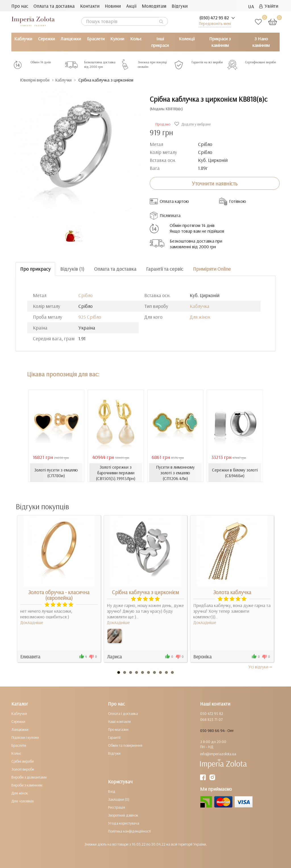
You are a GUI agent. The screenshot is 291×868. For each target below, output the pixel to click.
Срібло (86, 295)
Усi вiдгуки (260, 667)
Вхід (112, 791)
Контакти (90, 6)
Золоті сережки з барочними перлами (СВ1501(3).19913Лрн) (116, 472)
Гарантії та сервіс (165, 269)
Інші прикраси (160, 42)
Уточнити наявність (215, 183)
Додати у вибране (193, 124)
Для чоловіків (22, 801)
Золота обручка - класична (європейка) (59, 595)
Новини (113, 6)
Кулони (117, 39)
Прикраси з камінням (220, 42)
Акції (131, 6)
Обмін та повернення (125, 745)
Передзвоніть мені (215, 23)
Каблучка (200, 306)
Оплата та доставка (54, 6)
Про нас (20, 6)
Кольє (136, 39)
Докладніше (32, 622)
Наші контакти (119, 721)
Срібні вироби (23, 761)
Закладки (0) (119, 799)
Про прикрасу (35, 269)
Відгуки (180, 6)
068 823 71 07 (211, 719)
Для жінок (200, 317)
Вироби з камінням (27, 785)
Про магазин (118, 729)
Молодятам (154, 6)
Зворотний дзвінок (123, 815)
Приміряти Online (212, 269)
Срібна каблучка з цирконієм (145, 592)
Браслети (96, 39)
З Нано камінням (261, 42)
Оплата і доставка (123, 713)
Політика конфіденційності (129, 831)
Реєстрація (117, 807)
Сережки (46, 39)
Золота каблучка (232, 592)
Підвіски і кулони (25, 737)
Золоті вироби (23, 769)
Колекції (187, 39)
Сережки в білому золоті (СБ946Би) (235, 472)
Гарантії (114, 737)
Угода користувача (124, 823)
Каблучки (23, 39)
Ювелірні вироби (38, 80)
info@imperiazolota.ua (218, 754)
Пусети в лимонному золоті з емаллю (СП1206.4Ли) (175, 472)
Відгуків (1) (72, 269)
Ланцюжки (71, 39)
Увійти (269, 6)
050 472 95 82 (212, 713)
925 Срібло (90, 317)
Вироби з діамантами (29, 777)
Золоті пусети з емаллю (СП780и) (56, 472)
